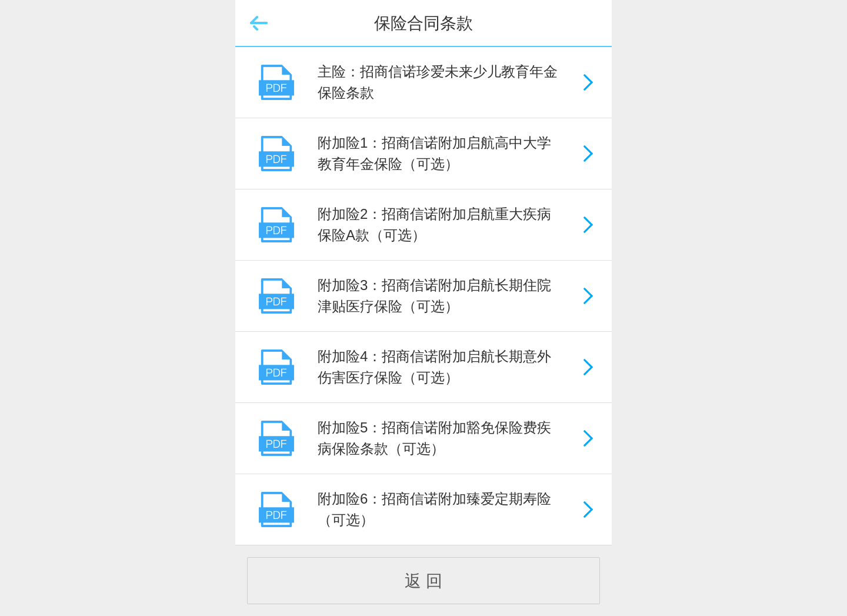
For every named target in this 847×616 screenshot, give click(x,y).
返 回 (423, 581)
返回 (259, 24)
